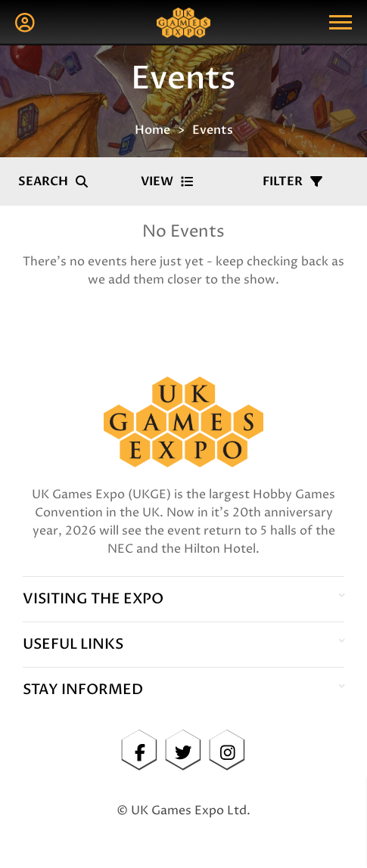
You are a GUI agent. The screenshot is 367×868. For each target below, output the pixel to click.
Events (213, 130)
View (167, 181)
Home (152, 130)
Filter (292, 181)
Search (53, 181)
